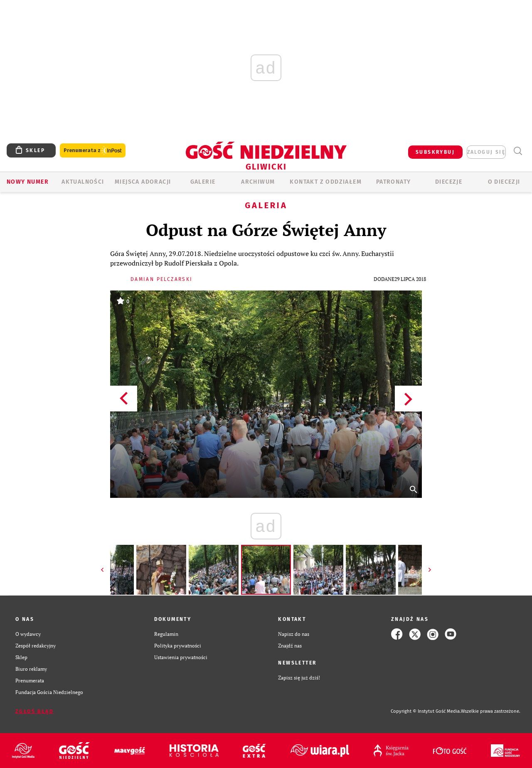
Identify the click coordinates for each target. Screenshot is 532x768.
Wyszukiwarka (518, 151)
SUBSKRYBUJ (435, 152)
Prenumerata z (93, 151)
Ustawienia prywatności (181, 657)
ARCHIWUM (258, 182)
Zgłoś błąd (34, 711)
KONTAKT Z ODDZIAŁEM (326, 182)
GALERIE (203, 182)
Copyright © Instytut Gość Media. (426, 711)
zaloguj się (486, 152)
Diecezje (449, 182)
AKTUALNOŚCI (83, 182)
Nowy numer (28, 182)
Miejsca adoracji (143, 182)
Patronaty (394, 182)
